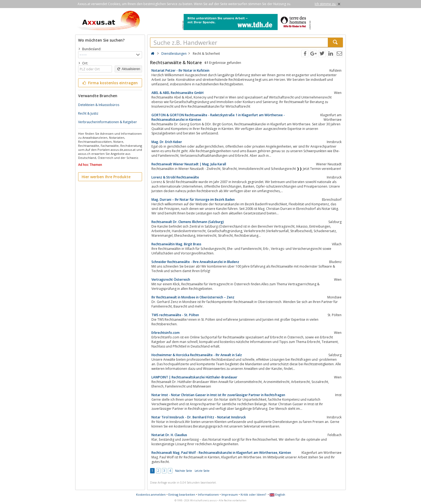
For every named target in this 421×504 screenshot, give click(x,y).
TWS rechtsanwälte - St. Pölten (175, 315)
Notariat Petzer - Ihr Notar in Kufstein (180, 70)
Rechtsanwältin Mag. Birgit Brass (176, 244)
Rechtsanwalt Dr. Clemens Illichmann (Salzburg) (188, 222)
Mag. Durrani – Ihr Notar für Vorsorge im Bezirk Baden (193, 200)
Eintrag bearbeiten (182, 494)
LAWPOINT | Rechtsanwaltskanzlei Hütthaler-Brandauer (194, 377)
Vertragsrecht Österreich (171, 280)
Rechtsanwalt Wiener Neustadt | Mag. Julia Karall (189, 164)
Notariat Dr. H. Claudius (169, 435)
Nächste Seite (184, 471)
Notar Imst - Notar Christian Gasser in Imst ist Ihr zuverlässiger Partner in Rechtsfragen (218, 395)
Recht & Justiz (88, 113)
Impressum (230, 494)
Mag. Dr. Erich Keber (167, 142)
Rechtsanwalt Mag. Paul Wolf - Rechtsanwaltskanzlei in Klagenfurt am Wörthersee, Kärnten (221, 453)
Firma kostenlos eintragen (110, 83)
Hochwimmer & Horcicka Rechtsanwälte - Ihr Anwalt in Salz (197, 355)
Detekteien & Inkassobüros (99, 105)
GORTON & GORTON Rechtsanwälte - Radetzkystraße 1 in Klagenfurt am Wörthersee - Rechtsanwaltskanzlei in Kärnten (218, 117)
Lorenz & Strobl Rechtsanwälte (175, 177)
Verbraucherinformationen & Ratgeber (108, 122)
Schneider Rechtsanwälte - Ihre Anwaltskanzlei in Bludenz (195, 262)
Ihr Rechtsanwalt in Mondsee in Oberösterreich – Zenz (193, 297)
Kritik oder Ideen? (253, 494)
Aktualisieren (128, 69)
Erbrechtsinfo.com (166, 333)
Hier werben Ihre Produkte (106, 177)
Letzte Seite (202, 471)
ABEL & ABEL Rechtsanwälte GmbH (177, 93)
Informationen (208, 494)
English (277, 494)
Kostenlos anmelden (151, 494)
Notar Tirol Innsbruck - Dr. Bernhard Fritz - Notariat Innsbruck (199, 417)
